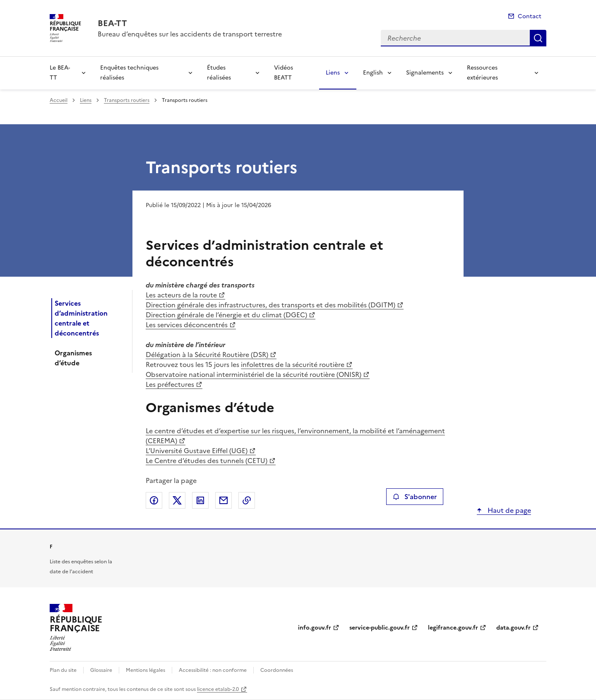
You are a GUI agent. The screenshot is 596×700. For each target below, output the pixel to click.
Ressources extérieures (482, 73)
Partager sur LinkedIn (200, 500)
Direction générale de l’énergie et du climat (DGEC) (226, 315)
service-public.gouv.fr (380, 628)
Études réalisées (219, 73)
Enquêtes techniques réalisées (129, 73)
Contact (530, 16)
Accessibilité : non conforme (213, 670)
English (373, 73)
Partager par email (223, 500)
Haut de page (508, 510)
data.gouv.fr (513, 628)
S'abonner (415, 497)
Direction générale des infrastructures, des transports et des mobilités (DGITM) (270, 305)
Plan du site (63, 670)
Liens (333, 73)
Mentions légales (145, 670)
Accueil (59, 100)
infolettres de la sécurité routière (293, 364)
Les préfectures (170, 384)
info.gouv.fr (315, 628)
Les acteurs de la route (181, 295)
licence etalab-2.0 (218, 689)
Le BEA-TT (60, 73)
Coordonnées (277, 670)
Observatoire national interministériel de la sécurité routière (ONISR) (254, 374)
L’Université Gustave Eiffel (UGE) (197, 451)
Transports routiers (127, 100)
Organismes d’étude (73, 358)
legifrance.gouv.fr (453, 628)
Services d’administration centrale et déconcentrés (81, 318)
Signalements (425, 73)
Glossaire (101, 670)
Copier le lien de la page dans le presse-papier (247, 500)
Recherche (538, 38)
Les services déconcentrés (187, 325)
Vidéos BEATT (284, 73)
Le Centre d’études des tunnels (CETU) (207, 461)
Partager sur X (177, 500)
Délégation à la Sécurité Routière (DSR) (207, 355)
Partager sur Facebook (154, 500)
